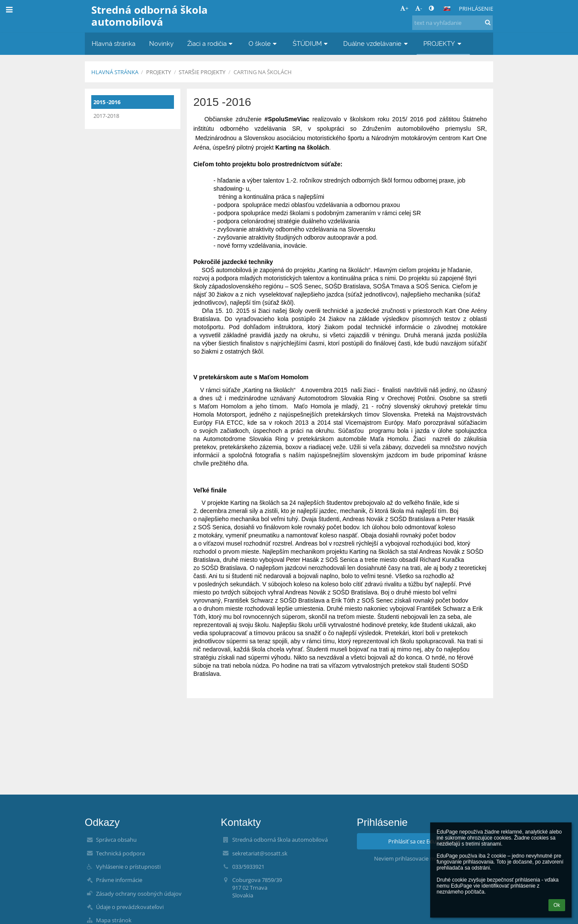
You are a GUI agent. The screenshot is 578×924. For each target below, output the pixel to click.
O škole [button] (264, 43)
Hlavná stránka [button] (114, 43)
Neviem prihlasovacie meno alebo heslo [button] (425, 858)
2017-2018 (106, 116)
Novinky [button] (161, 43)
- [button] (419, 8)
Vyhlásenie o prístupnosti (128, 867)
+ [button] (404, 8)
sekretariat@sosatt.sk (260, 853)
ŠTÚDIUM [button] (311, 43)
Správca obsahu (116, 840)
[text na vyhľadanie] (452, 23)
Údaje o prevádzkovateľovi (130, 907)
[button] (447, 9)
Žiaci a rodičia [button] (211, 43)
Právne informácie (119, 880)
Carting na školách (263, 72)
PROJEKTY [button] (443, 43)
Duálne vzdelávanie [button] (376, 43)
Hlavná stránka (115, 72)
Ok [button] (557, 905)
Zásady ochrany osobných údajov (139, 894)
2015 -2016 (107, 102)
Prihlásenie (476, 9)
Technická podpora (120, 853)
